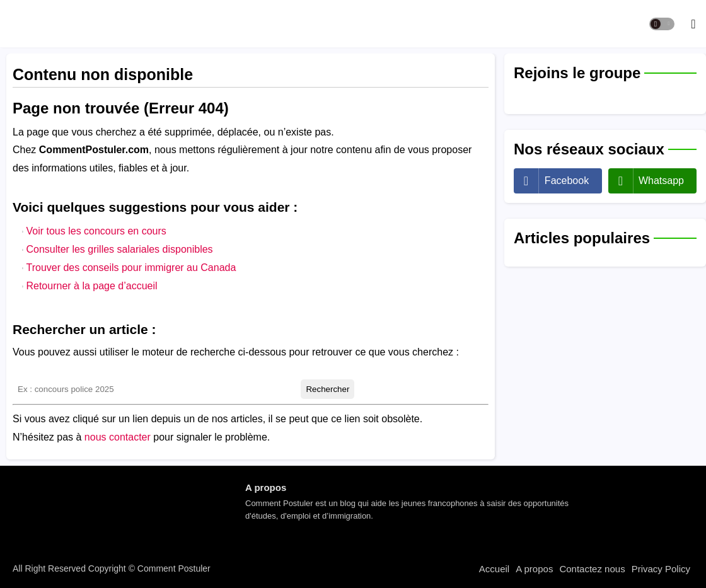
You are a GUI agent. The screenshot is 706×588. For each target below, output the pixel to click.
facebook (567, 181)
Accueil (494, 569)
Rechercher (327, 389)
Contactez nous (592, 569)
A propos (534, 569)
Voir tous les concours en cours (96, 231)
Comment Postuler (173, 568)
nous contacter (118, 437)
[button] (662, 24)
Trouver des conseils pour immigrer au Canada (131, 268)
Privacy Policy (661, 569)
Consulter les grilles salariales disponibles (119, 249)
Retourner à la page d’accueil (91, 286)
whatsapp (661, 181)
